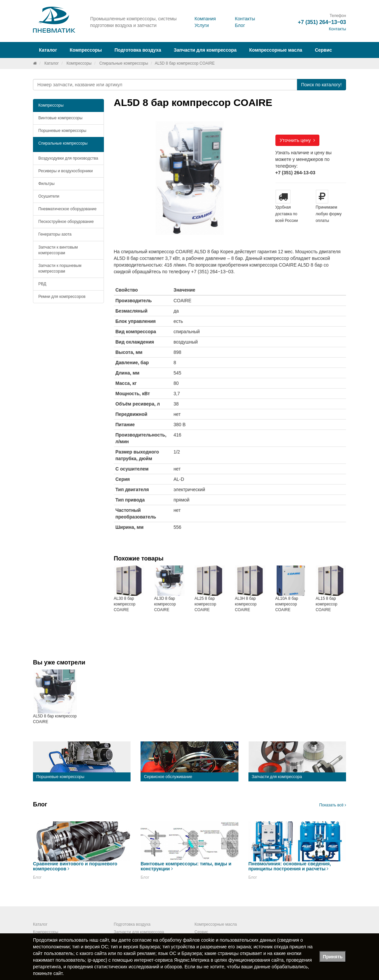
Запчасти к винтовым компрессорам (58, 250)
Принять (333, 957)
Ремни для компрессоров (62, 297)
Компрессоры (79, 63)
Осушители (49, 196)
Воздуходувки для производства (68, 158)
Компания (205, 19)
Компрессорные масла (276, 50)
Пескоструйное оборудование (66, 222)
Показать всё (333, 805)
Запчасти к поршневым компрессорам (60, 268)
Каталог (51, 63)
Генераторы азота (55, 234)
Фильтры (46, 184)
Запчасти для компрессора (205, 50)
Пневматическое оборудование (67, 209)
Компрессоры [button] (86, 50)
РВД (42, 284)
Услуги (202, 25)
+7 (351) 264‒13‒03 (322, 22)
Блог (240, 25)
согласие (142, 940)
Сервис (323, 50)
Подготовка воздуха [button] (138, 50)
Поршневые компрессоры (62, 131)
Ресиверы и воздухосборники (66, 171)
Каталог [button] (48, 50)
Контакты (245, 19)
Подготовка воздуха (132, 924)
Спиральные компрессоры (124, 63)
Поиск (321, 85)
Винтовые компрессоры (60, 118)
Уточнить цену (297, 140)
